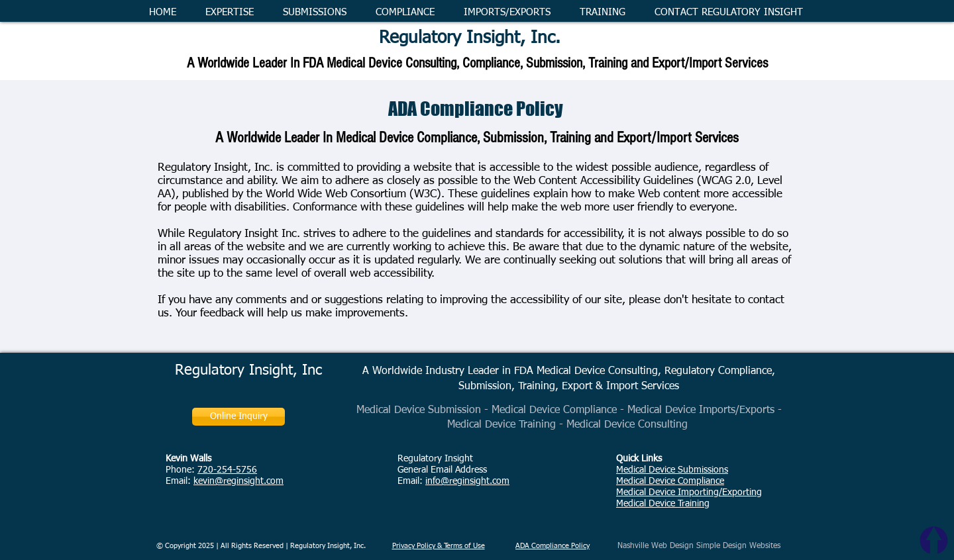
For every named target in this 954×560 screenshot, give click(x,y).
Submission (485, 387)
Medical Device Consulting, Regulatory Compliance (654, 371)
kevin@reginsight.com (238, 481)
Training (537, 387)
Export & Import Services (620, 387)
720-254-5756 (227, 470)
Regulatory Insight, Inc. (470, 38)
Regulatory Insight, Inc (248, 371)
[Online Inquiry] (238, 417)
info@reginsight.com (467, 481)
